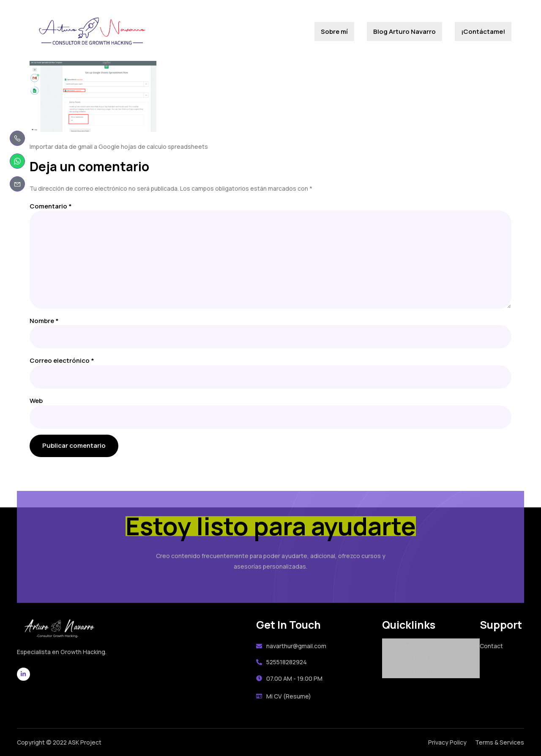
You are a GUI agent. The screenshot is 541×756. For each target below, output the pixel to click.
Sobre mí (334, 31)
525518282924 (281, 662)
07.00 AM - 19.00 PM (289, 678)
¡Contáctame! (483, 31)
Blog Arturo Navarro (404, 31)
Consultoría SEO (405, 658)
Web (36, 401)
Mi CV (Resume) (284, 696)
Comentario (51, 206)
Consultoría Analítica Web (418, 672)
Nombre (44, 321)
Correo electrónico (62, 360)
